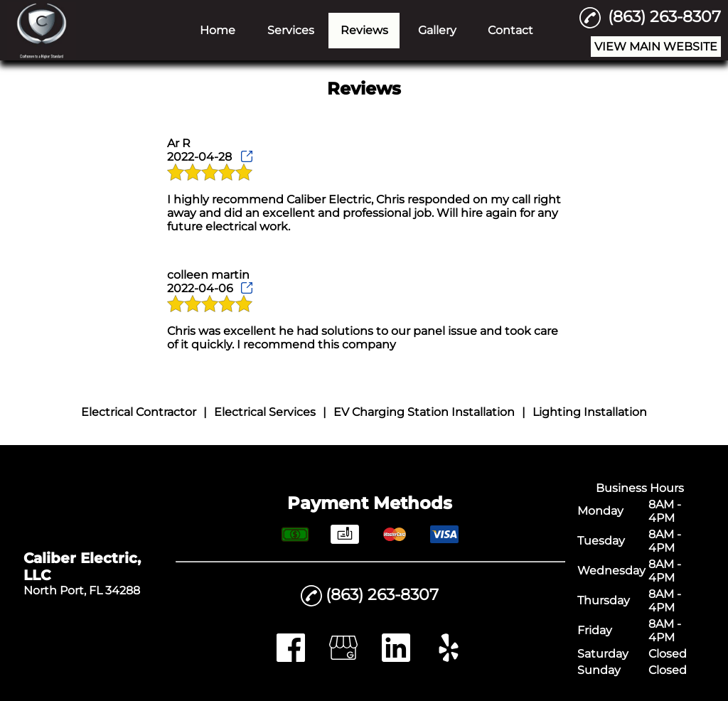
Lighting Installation (590, 412)
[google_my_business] (343, 658)
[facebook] (291, 658)
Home (218, 30)
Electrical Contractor (139, 412)
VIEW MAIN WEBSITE (656, 47)
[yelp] (449, 658)
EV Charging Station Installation (424, 412)
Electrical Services (265, 412)
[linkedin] (396, 658)
